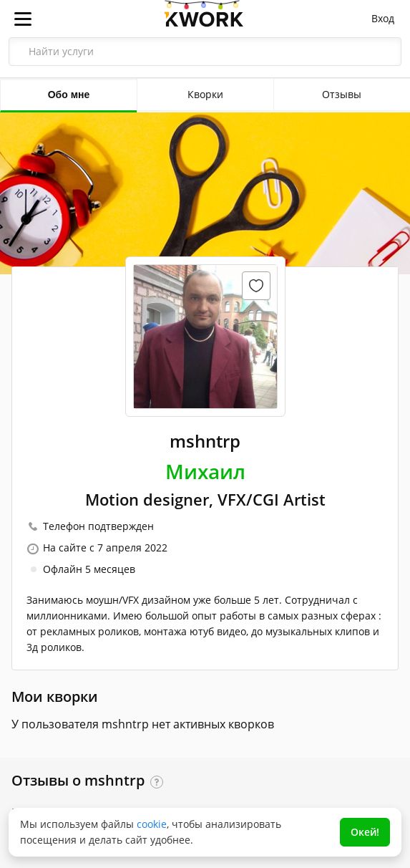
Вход (383, 18)
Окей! (365, 832)
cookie (152, 824)
